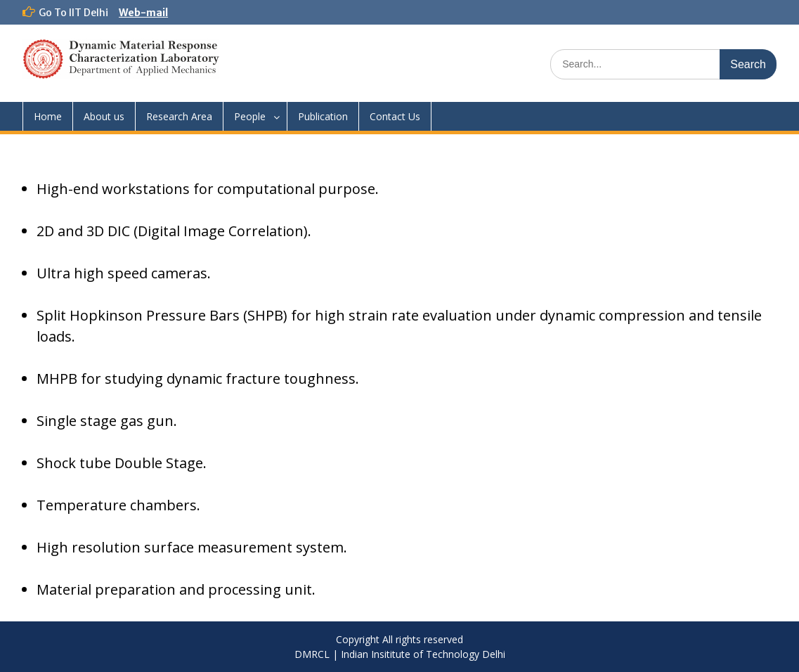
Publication (323, 116)
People (250, 116)
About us (104, 116)
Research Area (179, 116)
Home (48, 116)
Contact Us (395, 116)
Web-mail (143, 13)
